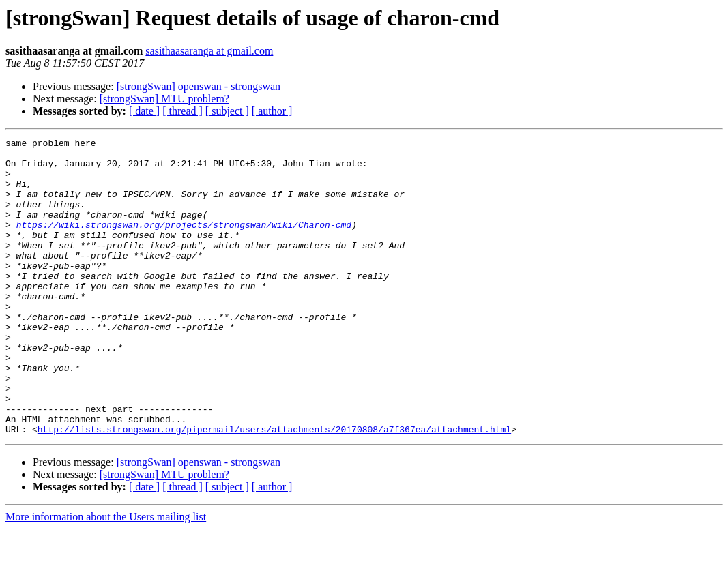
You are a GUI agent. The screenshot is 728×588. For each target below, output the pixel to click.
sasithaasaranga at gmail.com (209, 51)
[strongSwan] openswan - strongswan (199, 86)
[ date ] (144, 111)
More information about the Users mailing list (106, 576)
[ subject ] (227, 111)
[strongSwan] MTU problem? (164, 99)
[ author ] (272, 111)
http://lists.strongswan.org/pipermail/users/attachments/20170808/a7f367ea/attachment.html (274, 488)
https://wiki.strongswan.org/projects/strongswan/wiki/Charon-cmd (184, 243)
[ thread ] (183, 111)
